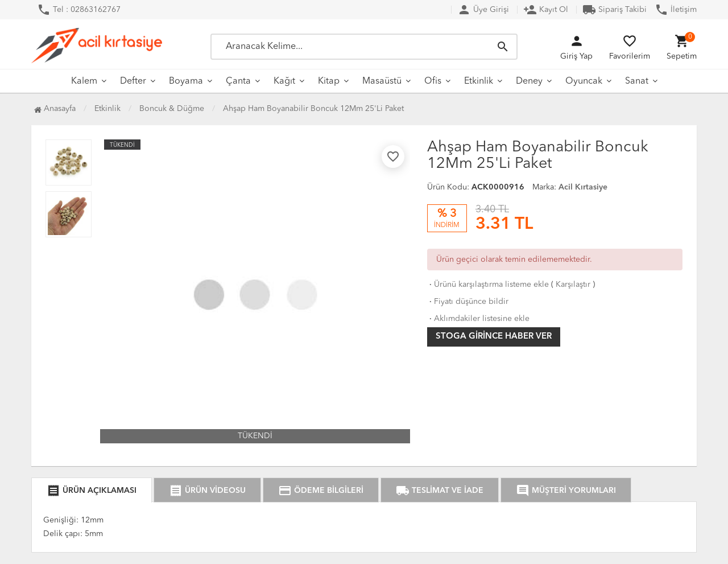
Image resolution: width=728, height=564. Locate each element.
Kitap (329, 81)
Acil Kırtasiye (583, 187)
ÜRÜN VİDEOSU (207, 491)
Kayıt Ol (546, 10)
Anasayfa (55, 109)
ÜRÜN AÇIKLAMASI (92, 491)
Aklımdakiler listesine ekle (478, 319)
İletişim (676, 10)
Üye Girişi (483, 10)
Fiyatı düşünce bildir (468, 302)
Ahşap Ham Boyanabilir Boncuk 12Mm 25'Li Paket (313, 109)
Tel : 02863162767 (79, 10)
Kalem (84, 81)
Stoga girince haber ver (494, 337)
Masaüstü (382, 81)
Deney (529, 81)
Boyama (186, 81)
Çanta (238, 81)
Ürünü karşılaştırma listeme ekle (488, 285)
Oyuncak (584, 81)
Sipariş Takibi (615, 10)
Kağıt (284, 81)
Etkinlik (479, 81)
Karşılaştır (573, 285)
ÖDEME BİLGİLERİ (321, 491)
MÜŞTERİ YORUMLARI (566, 491)
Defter (133, 81)
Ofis (433, 81)
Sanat (637, 81)
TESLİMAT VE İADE (440, 491)
